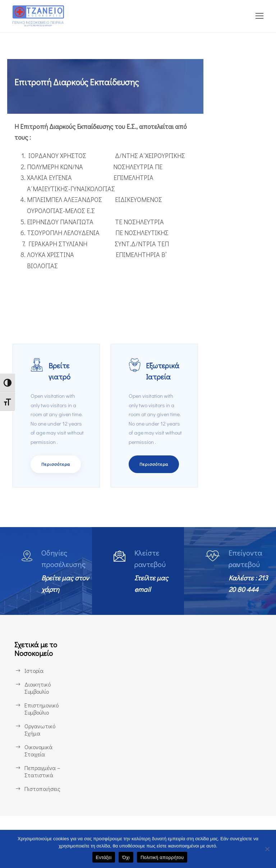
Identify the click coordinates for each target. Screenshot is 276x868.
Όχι (126, 857)
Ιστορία (34, 691)
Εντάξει (104, 857)
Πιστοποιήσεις (42, 809)
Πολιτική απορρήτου (162, 857)
